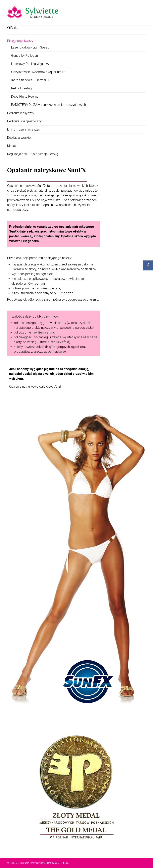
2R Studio (63, 863)
